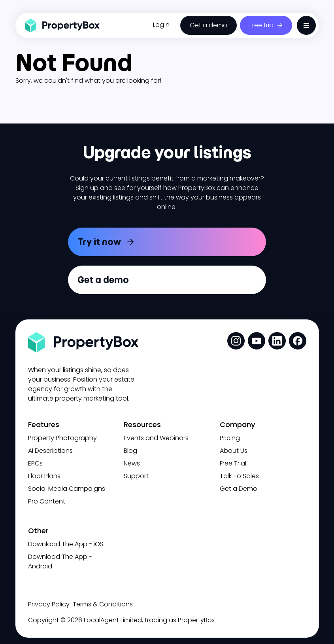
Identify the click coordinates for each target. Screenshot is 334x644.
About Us (234, 451)
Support (136, 476)
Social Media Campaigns (67, 489)
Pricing (230, 438)
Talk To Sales (239, 476)
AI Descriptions (50, 451)
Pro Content (47, 501)
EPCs (35, 463)
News (132, 463)
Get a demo (209, 25)
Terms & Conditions (103, 604)
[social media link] (236, 341)
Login (161, 25)
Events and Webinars (156, 438)
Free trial (262, 25)
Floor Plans (44, 476)
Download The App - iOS (66, 544)
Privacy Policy (49, 604)
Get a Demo (239, 489)
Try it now (99, 242)
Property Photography (62, 438)
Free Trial (233, 463)
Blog (130, 451)
